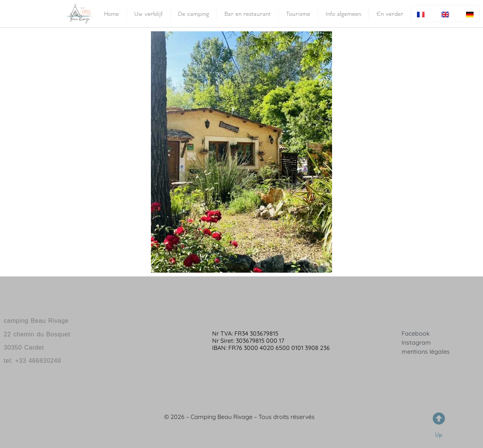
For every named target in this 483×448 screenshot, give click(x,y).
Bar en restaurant (248, 14)
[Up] (439, 418)
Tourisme (298, 14)
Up (439, 435)
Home (112, 14)
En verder (390, 14)
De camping (194, 14)
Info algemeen (343, 14)
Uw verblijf (148, 14)
